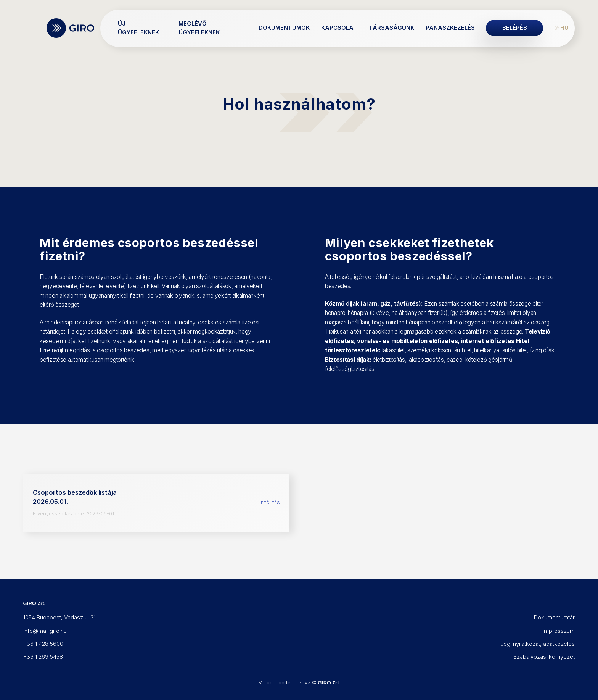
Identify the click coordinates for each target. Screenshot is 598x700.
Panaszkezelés (450, 28)
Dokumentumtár (554, 618)
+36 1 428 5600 (43, 644)
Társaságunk (391, 28)
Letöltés (269, 503)
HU (564, 28)
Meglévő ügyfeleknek (199, 28)
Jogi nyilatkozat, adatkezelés (538, 644)
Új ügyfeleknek (138, 28)
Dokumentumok (284, 28)
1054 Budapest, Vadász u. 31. (60, 618)
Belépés (515, 28)
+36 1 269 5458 (43, 657)
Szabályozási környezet (544, 657)
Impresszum (559, 631)
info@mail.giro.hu (45, 631)
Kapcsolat (339, 28)
